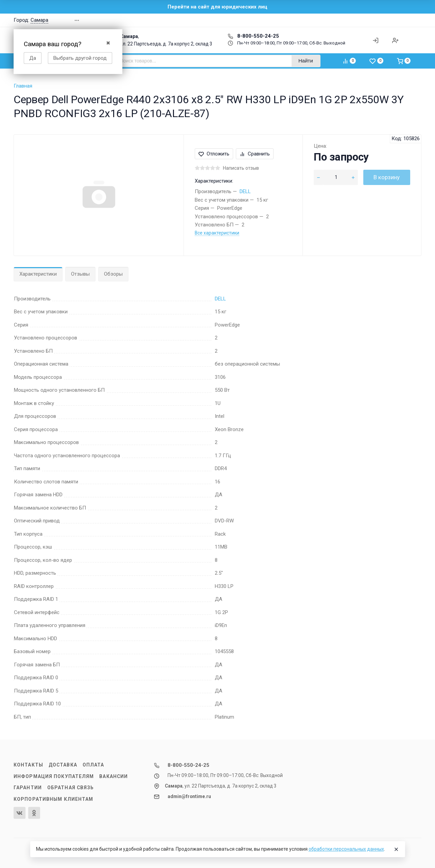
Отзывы (80, 274)
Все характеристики (217, 233)
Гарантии (28, 788)
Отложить (214, 154)
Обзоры (113, 274)
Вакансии (114, 776)
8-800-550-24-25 (253, 36)
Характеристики (38, 274)
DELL (245, 191)
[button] (358, 20)
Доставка (63, 765)
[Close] (396, 849)
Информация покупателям (54, 776)
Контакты (28, 765)
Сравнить (255, 154)
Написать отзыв (241, 168)
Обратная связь (71, 788)
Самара (39, 20)
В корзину (387, 177)
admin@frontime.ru (189, 796)
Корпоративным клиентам (53, 799)
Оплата (93, 765)
